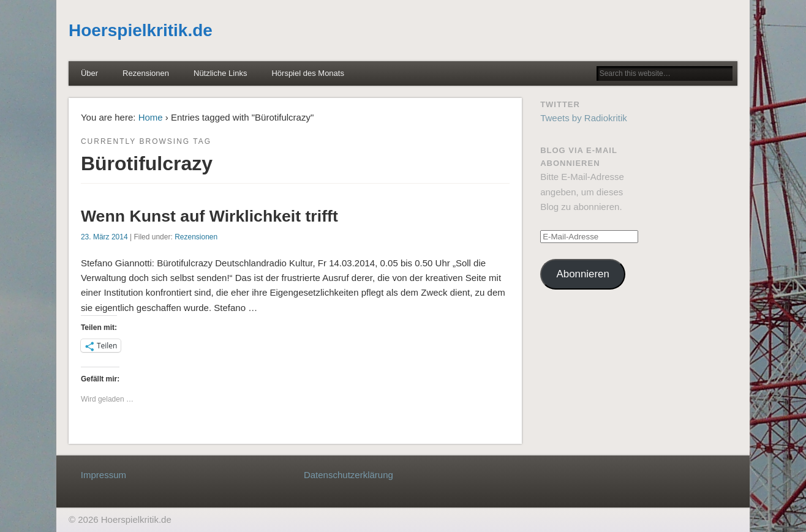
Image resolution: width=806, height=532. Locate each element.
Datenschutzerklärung (348, 475)
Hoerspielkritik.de (141, 30)
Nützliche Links (220, 73)
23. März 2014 (104, 237)
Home (151, 117)
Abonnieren (583, 274)
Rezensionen (146, 73)
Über (89, 73)
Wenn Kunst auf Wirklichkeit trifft (209, 216)
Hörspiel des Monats (308, 73)
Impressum (104, 475)
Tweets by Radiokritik (584, 118)
